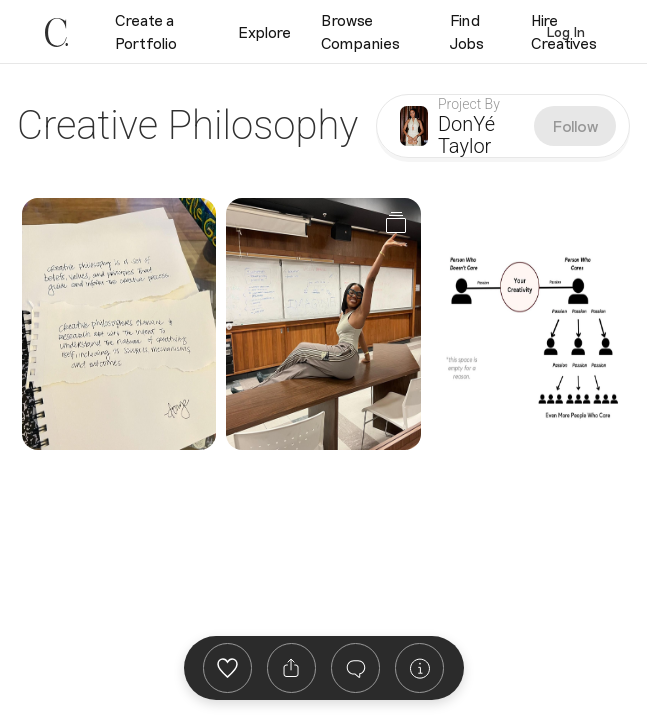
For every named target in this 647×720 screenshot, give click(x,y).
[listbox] (291, 668)
